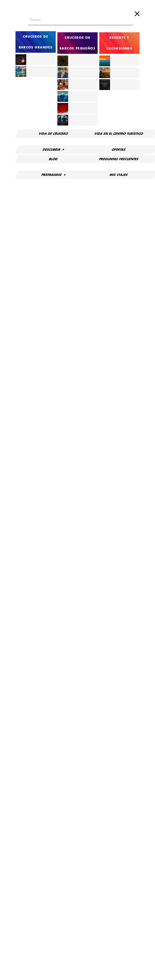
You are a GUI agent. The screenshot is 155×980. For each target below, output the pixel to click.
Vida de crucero (53, 134)
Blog (53, 157)
